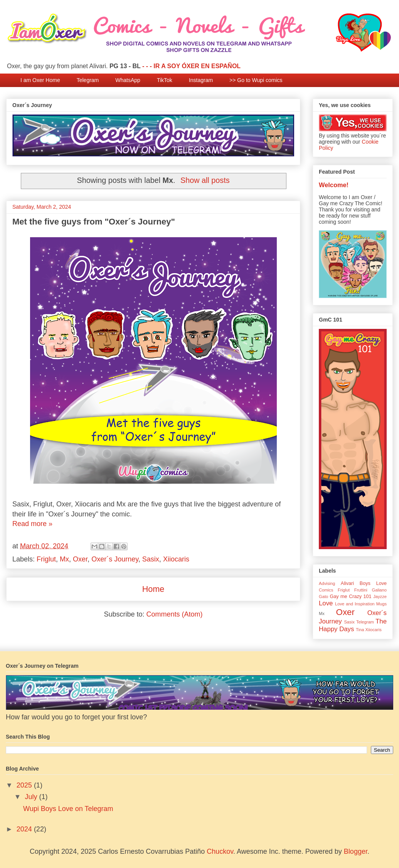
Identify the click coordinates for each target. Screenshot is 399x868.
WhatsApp (128, 80)
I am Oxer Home (40, 80)
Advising (327, 583)
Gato (323, 597)
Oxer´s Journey (115, 559)
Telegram (88, 80)
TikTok (165, 80)
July (32, 797)
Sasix (151, 559)
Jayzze (380, 597)
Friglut (46, 559)
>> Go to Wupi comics (256, 80)
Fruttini (361, 590)
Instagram (201, 80)
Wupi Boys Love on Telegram (68, 809)
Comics (326, 590)
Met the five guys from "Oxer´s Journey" (94, 222)
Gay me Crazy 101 (350, 597)
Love (326, 603)
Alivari (347, 583)
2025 (25, 785)
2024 (25, 829)
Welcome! (334, 185)
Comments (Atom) (175, 614)
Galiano (379, 590)
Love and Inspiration (355, 604)
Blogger (356, 851)
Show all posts (205, 180)
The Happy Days (353, 625)
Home (153, 589)
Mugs (381, 604)
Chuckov (220, 851)
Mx (64, 559)
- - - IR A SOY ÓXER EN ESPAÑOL (191, 66)
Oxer (80, 559)
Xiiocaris (176, 559)
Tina (360, 630)
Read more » (32, 524)
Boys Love (373, 583)
